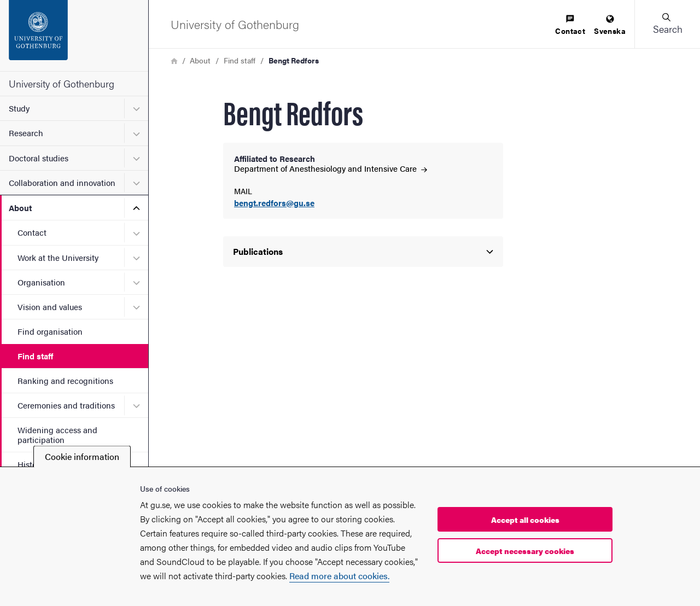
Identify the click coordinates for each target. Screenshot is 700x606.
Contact (32, 232)
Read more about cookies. (339, 576)
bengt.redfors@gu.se (274, 203)
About (20, 208)
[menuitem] (570, 25)
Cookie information (82, 456)
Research (26, 133)
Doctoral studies (39, 158)
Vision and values (50, 307)
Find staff (35, 356)
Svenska (610, 25)
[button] (667, 24)
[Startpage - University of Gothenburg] (74, 36)
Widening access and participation (57, 434)
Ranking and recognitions (65, 380)
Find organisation (50, 331)
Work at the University (58, 257)
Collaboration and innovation (62, 182)
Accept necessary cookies (525, 551)
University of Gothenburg (62, 83)
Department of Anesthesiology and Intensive (331, 168)
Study (19, 108)
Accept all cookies (525, 520)
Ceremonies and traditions (66, 405)
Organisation (41, 282)
